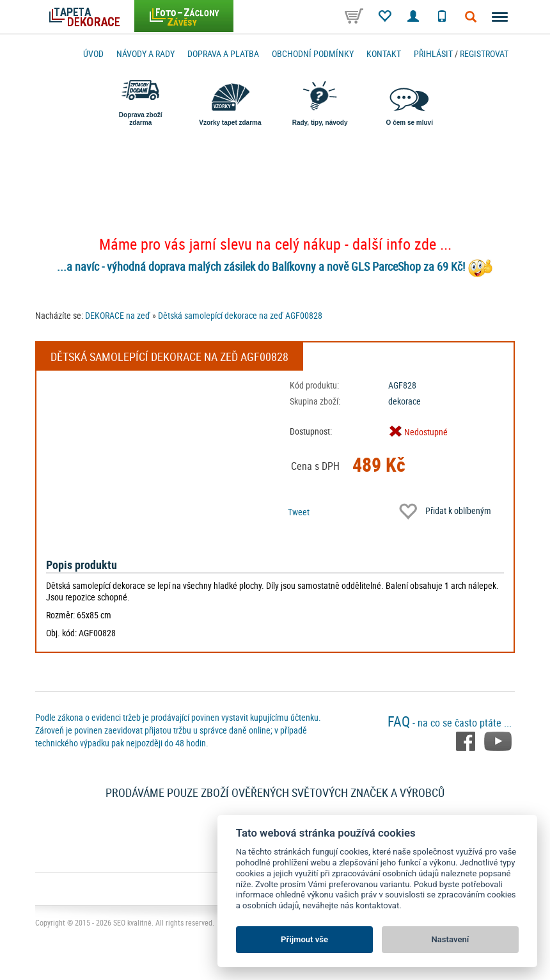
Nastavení (451, 939)
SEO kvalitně (132, 922)
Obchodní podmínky (313, 53)
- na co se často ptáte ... (450, 723)
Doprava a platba (223, 53)
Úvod (93, 53)
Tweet (299, 512)
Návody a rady (145, 53)
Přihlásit (433, 53)
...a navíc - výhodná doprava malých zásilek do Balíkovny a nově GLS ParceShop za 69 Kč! (261, 266)
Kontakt (384, 53)
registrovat (484, 53)
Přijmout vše (304, 939)
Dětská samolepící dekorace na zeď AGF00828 (240, 315)
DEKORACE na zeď (118, 315)
